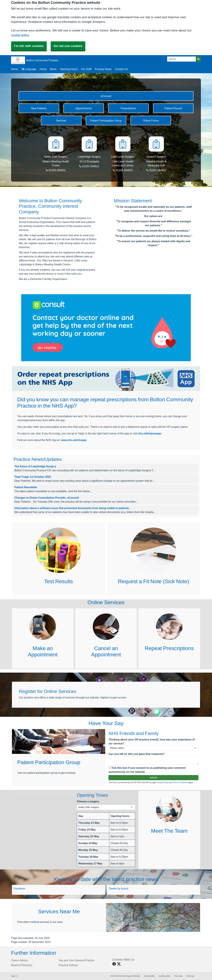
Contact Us (121, 69)
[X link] (119, 964)
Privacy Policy (162, 783)
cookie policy (20, 35)
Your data (178, 976)
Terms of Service (180, 783)
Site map (190, 976)
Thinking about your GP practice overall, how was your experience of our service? (152, 741)
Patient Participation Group (106, 121)
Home (43, 69)
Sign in (14, 976)
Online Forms (151, 121)
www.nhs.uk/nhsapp (74, 440)
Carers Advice (19, 960)
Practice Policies (68, 965)
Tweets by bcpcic (119, 888)
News (53, 69)
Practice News (103, 69)
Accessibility (149, 976)
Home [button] (15, 69)
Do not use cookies (68, 46)
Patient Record (173, 108)
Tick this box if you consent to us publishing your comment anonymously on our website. (147, 770)
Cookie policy (164, 976)
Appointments (84, 108)
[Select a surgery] (106, 807)
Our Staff (86, 69)
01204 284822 (56, 170)
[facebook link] (114, 964)
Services (61, 121)
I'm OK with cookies (29, 46)
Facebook (19, 888)
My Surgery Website (131, 976)
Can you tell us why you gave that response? (137, 754)
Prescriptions (128, 108)
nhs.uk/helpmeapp (150, 433)
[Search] (182, 59)
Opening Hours (69, 69)
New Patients (39, 108)
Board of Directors (22, 965)
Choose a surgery (88, 801)
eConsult (106, 96)
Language (29, 69)
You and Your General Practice (77, 960)
